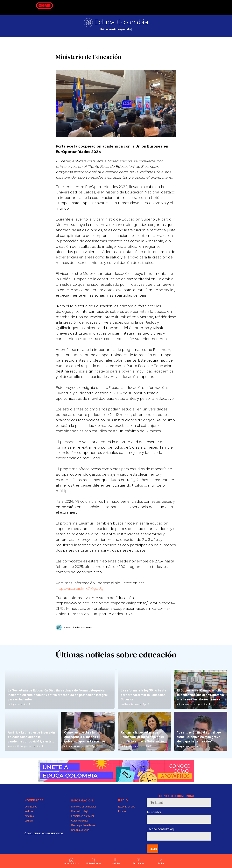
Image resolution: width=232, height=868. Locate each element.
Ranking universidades (83, 834)
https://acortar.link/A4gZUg (80, 593)
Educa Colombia (121, 22)
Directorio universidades (84, 815)
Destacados (31, 815)
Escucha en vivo (127, 815)
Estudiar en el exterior (83, 825)
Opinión (29, 829)
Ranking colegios (80, 839)
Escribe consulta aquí (162, 838)
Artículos (29, 825)
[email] (179, 811)
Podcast (122, 820)
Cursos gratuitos (80, 829)
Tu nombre (154, 821)
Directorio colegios (81, 820)
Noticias (29, 820)
